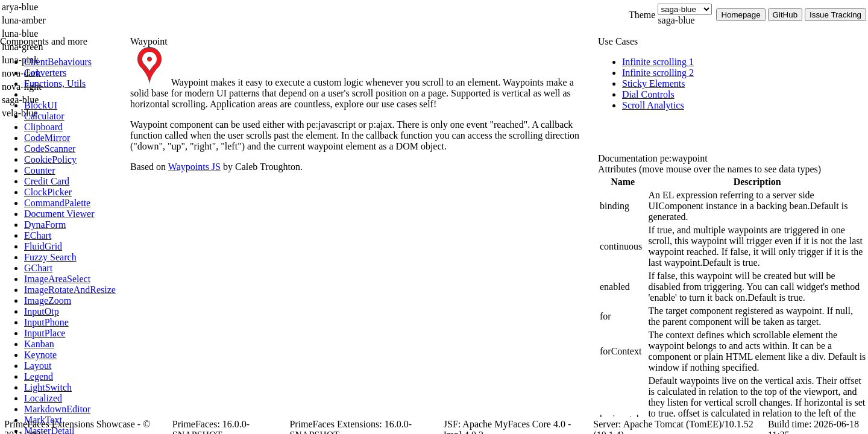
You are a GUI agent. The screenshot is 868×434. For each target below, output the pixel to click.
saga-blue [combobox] (676, 20)
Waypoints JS (194, 167)
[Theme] (685, 9)
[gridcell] (623, 206)
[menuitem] (75, 62)
